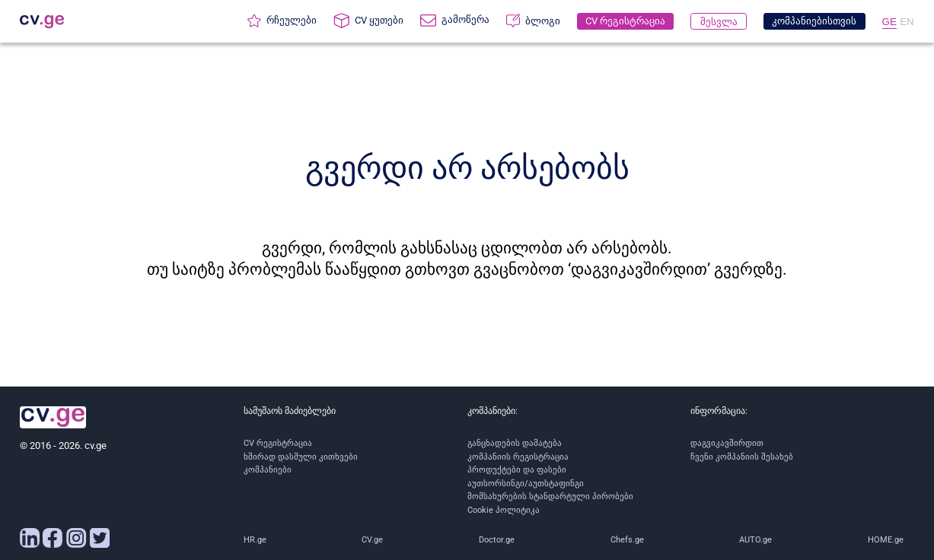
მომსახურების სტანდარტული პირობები (550, 496)
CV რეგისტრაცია (278, 443)
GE (889, 22)
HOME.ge (886, 540)
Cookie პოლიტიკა (504, 510)
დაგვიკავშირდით (727, 443)
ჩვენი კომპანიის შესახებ (742, 457)
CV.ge (372, 540)
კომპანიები (268, 470)
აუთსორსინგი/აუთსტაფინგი (526, 484)
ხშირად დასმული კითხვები (301, 457)
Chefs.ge (627, 540)
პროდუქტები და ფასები (517, 470)
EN (907, 22)
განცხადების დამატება (515, 443)
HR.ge (255, 540)
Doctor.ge (497, 540)
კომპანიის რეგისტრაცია (518, 457)
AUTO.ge (755, 540)
